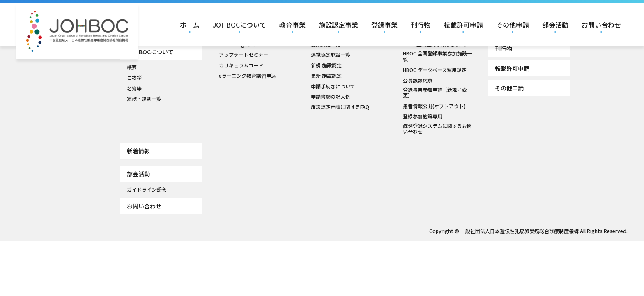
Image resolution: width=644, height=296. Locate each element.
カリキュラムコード (241, 65)
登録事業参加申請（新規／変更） (435, 93)
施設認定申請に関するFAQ (340, 107)
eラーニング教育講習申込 (247, 76)
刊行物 (421, 25)
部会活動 (555, 25)
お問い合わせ (601, 25)
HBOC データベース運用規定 (435, 70)
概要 (132, 67)
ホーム (190, 25)
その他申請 (513, 25)
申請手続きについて (333, 86)
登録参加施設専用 (423, 116)
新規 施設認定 (326, 65)
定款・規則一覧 (144, 99)
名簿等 (134, 88)
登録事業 (384, 25)
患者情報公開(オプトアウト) (434, 106)
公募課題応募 (418, 81)
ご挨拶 (134, 78)
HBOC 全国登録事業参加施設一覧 (437, 57)
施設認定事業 (338, 25)
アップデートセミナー (244, 55)
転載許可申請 (463, 25)
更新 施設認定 (326, 76)
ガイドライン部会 (147, 190)
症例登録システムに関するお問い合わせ (437, 129)
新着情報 (138, 151)
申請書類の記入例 (331, 97)
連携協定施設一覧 (331, 55)
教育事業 (292, 25)
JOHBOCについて (239, 25)
